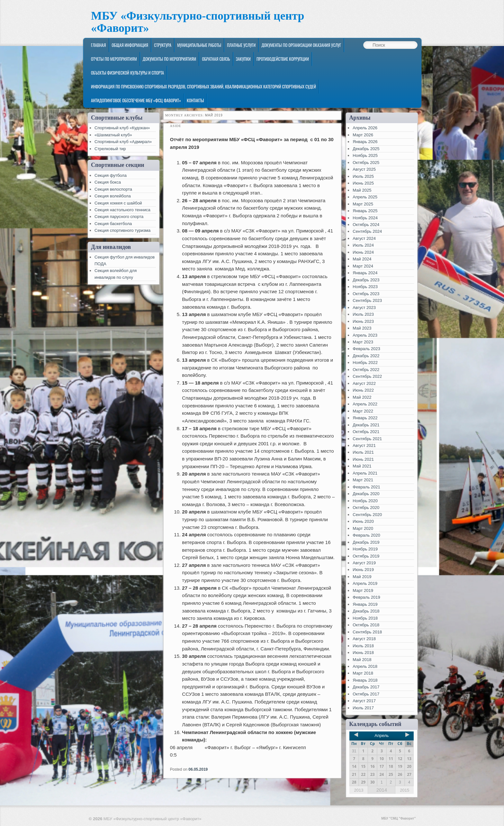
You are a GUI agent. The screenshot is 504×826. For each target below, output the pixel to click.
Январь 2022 (365, 418)
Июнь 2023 (363, 321)
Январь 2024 (365, 273)
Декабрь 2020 (366, 494)
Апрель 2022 (365, 404)
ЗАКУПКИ (243, 59)
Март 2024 (363, 266)
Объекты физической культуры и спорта (127, 73)
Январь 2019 (365, 604)
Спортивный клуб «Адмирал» (123, 142)
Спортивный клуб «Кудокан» (122, 128)
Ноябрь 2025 (365, 155)
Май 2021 (362, 466)
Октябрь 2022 (366, 370)
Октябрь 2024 (366, 225)
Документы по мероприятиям (170, 59)
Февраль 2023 (366, 349)
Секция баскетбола (113, 224)
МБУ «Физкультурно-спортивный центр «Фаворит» (198, 22)
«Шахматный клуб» (113, 135)
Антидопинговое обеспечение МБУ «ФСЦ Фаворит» (136, 100)
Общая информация (130, 45)
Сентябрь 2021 (367, 439)
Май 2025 (362, 190)
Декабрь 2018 (366, 611)
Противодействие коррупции (283, 59)
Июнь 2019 (363, 570)
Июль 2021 (363, 452)
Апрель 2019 (365, 583)
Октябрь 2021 (366, 432)
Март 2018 (363, 673)
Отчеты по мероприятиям (114, 59)
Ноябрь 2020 (365, 501)
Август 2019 (364, 563)
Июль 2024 (363, 245)
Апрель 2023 (365, 335)
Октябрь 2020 (366, 508)
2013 (359, 790)
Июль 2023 (363, 314)
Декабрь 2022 (366, 356)
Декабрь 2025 (366, 149)
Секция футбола (111, 175)
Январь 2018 (365, 680)
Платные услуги (241, 45)
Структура (163, 45)
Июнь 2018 (363, 653)
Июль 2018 (363, 646)
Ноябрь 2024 (365, 218)
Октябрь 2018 (366, 625)
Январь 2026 (365, 142)
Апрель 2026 (365, 128)
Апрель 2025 (365, 197)
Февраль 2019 (366, 597)
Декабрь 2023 (366, 280)
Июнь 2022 (363, 390)
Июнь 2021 (363, 459)
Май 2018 (362, 660)
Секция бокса (108, 182)
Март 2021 (363, 480)
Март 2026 (363, 135)
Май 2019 (362, 577)
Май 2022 (362, 397)
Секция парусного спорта (119, 217)
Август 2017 (364, 701)
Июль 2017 (363, 708)
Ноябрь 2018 (365, 618)
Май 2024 (362, 259)
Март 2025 (363, 204)
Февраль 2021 (366, 487)
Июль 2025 (363, 176)
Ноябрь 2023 (365, 287)
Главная (99, 45)
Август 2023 (364, 308)
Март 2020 (363, 528)
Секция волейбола (113, 196)
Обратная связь (216, 59)
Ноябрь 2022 (365, 363)
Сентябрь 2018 (367, 632)
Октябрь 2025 (366, 163)
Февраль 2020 (366, 535)
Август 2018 (364, 639)
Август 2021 (364, 445)
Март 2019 (363, 590)
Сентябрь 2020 (367, 515)
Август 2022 (364, 383)
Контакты (195, 100)
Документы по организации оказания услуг (301, 45)
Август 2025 (364, 169)
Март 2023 (363, 342)
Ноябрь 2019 (365, 549)
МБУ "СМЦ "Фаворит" (398, 818)
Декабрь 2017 (366, 687)
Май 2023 (362, 328)
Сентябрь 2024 (367, 231)
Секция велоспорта (113, 189)
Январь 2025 (365, 211)
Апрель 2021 (365, 473)
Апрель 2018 (365, 666)
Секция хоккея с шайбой (118, 203)
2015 (405, 790)
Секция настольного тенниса (122, 210)
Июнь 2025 (363, 183)
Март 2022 (363, 411)
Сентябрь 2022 (367, 376)
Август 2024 (364, 238)
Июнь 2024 (363, 252)
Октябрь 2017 (366, 694)
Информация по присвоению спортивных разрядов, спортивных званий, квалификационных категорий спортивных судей (203, 86)
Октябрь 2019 (366, 556)
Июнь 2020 (363, 521)
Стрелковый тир (110, 149)
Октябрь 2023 (366, 294)
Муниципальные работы (199, 45)
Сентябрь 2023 (367, 300)
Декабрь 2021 (366, 425)
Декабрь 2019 (366, 542)
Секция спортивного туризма (122, 230)
